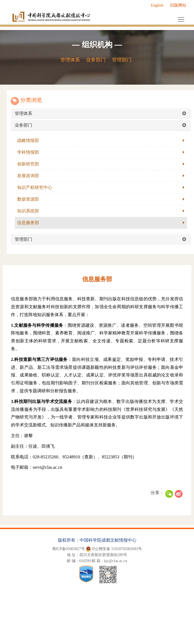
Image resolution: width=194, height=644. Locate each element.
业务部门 (96, 60)
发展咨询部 (33, 176)
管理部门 (122, 60)
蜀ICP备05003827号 (68, 549)
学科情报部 (33, 152)
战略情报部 (33, 140)
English (157, 5)
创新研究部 (33, 164)
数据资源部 (33, 199)
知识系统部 (33, 211)
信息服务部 (33, 223)
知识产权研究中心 (40, 187)
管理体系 (70, 60)
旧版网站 (178, 5)
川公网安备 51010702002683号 (114, 549)
